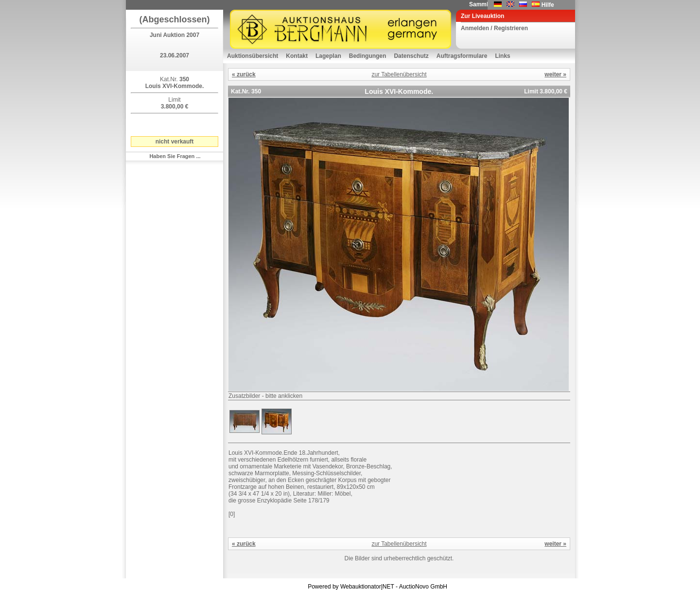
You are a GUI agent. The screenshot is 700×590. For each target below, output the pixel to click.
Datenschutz (411, 56)
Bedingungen (368, 56)
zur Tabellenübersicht (399, 74)
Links (502, 56)
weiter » (555, 74)
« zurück (244, 74)
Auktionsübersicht (253, 56)
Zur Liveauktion (482, 16)
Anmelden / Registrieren (494, 28)
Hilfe (548, 5)
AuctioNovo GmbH (423, 587)
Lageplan (328, 56)
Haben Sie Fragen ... (175, 156)
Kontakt (297, 56)
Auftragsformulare (462, 56)
